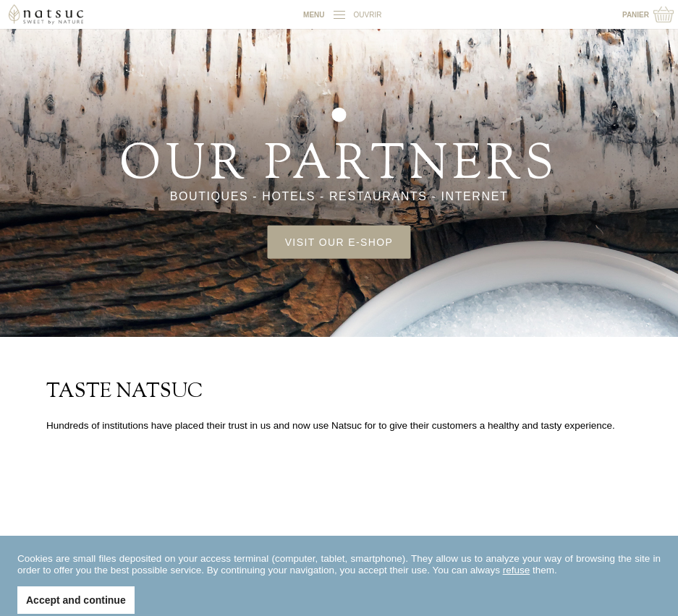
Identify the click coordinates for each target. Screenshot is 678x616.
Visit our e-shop (339, 241)
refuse (517, 581)
